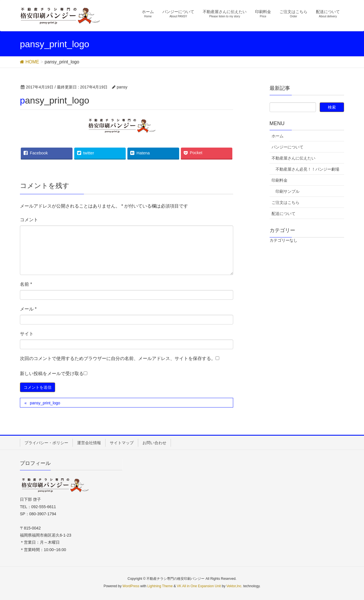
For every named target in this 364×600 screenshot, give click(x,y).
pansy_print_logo (45, 403)
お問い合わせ (154, 443)
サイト (27, 334)
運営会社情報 (89, 443)
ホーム (278, 136)
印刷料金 (280, 180)
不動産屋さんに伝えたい (293, 158)
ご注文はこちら (286, 202)
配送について (284, 214)
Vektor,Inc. (234, 586)
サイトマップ (122, 443)
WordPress (131, 586)
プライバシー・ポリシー (46, 443)
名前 (26, 284)
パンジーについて (288, 147)
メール (28, 309)
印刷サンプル (288, 191)
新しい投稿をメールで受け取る (52, 374)
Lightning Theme (160, 586)
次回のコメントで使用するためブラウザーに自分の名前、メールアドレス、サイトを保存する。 (118, 358)
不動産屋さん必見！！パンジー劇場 (307, 169)
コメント (29, 220)
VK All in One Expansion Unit (199, 586)
